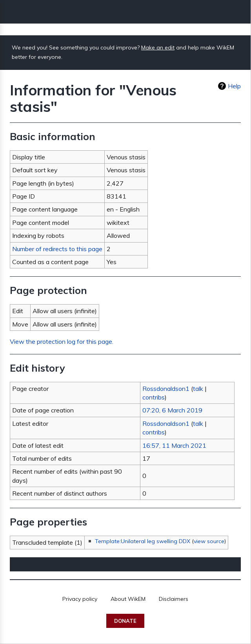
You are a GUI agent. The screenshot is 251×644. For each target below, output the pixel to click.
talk (198, 389)
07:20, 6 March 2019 (172, 410)
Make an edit (158, 47)
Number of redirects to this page (57, 249)
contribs (154, 397)
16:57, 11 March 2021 (174, 445)
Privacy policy (80, 599)
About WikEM (128, 599)
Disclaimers (174, 599)
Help (234, 86)
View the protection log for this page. (62, 341)
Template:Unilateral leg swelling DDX (143, 541)
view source (209, 541)
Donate (125, 621)
